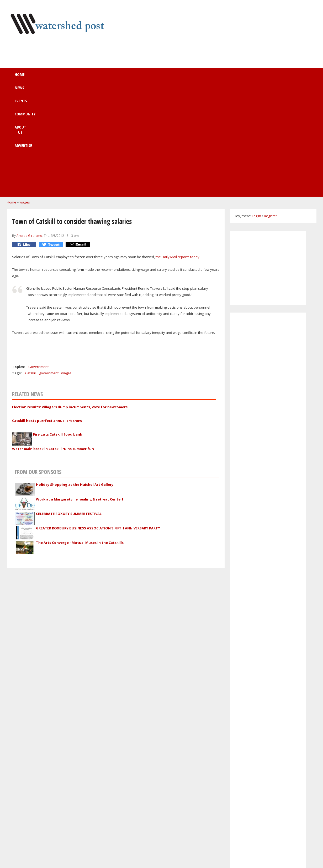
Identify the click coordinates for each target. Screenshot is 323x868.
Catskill (31, 265)
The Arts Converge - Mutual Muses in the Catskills (80, 435)
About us (168, 77)
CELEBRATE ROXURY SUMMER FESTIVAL (69, 406)
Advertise (201, 77)
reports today (189, 149)
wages (25, 94)
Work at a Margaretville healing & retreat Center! (80, 391)
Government (38, 259)
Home (45, 77)
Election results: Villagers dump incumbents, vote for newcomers (70, 299)
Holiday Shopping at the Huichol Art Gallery (75, 377)
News (72, 77)
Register (271, 108)
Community (132, 77)
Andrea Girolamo (29, 128)
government (49, 265)
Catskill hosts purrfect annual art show (47, 313)
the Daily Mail (167, 149)
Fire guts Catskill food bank (58, 326)
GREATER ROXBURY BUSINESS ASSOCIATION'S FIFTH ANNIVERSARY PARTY (98, 420)
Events (99, 77)
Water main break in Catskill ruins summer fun (53, 341)
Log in (256, 108)
